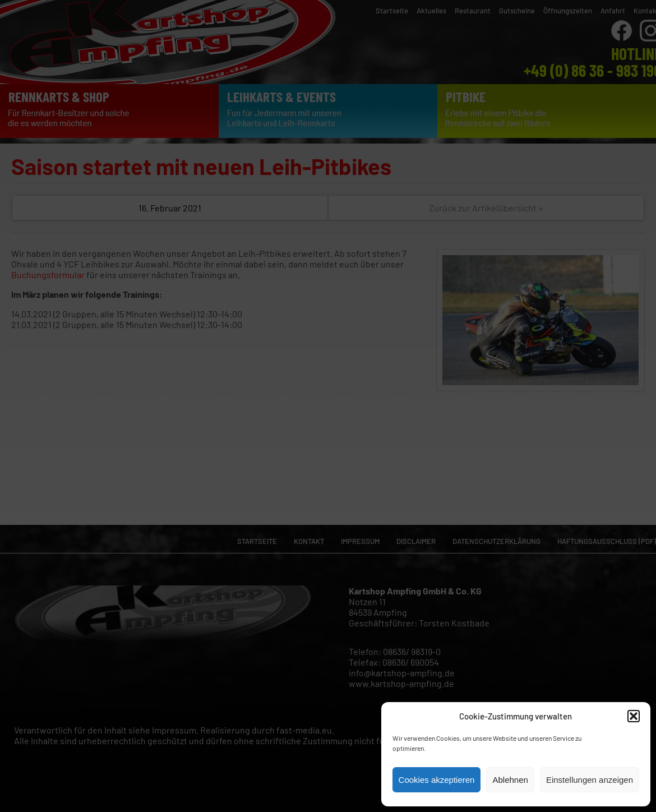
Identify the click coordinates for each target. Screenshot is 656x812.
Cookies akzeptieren (437, 780)
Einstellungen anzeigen (590, 780)
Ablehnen (510, 780)
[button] (634, 716)
